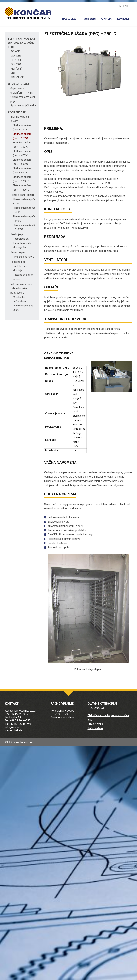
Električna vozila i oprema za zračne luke (21, 43)
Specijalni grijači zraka (23, 106)
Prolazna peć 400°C (24, 257)
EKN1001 (16, 56)
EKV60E (15, 51)
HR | (120, 6)
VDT (13, 73)
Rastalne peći (18, 262)
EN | (126, 6)
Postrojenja (17, 234)
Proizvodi (89, 19)
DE (130, 6)
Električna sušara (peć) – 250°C (80, 34)
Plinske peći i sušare (22, 195)
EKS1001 (16, 60)
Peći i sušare (17, 112)
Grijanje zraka (19, 84)
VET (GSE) (16, 69)
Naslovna (69, 19)
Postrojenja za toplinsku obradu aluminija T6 (22, 243)
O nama (106, 19)
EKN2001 (16, 64)
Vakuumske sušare (21, 284)
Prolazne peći (18, 252)
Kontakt (123, 19)
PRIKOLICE (17, 77)
